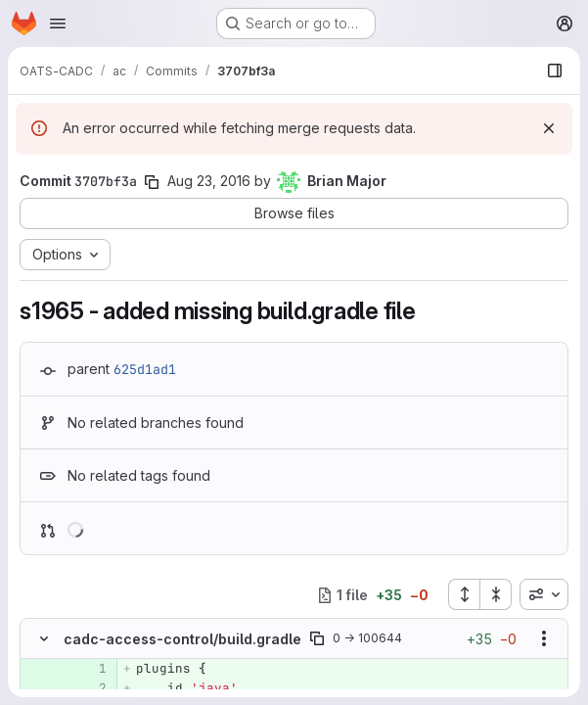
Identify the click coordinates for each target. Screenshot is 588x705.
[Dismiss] (549, 128)
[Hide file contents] (44, 638)
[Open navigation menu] (58, 23)
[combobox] (544, 594)
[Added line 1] (90, 669)
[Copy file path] (317, 638)
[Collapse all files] (496, 594)
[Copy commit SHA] (152, 182)
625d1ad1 (145, 369)
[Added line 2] (90, 688)
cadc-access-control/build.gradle (182, 639)
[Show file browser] (555, 70)
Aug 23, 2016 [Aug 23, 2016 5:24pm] (209, 181)
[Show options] (544, 638)
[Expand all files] (464, 594)
